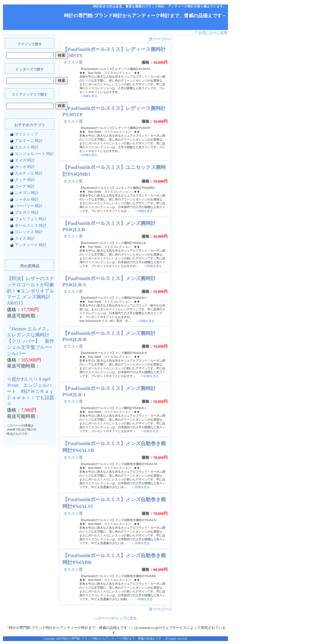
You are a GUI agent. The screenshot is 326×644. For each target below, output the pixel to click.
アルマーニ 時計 (29, 141)
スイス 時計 (25, 238)
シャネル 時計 (27, 199)
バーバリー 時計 (29, 206)
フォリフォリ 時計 (31, 219)
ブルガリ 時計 (27, 212)
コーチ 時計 (25, 186)
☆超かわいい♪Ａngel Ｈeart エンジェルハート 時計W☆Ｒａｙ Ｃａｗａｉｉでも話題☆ (33, 391)
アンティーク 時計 (31, 245)
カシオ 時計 (25, 167)
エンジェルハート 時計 (34, 154)
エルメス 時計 (27, 147)
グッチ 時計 (25, 180)
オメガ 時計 (25, 160)
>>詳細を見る (88, 96)
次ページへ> (160, 39)
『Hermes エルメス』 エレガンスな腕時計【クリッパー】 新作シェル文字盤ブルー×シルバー (30, 341)
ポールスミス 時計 (31, 225)
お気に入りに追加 (213, 33)
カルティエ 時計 (29, 173)
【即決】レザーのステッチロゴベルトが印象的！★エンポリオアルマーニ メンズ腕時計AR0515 (30, 291)
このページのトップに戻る (115, 618)
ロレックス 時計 (29, 232)
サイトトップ (26, 134)
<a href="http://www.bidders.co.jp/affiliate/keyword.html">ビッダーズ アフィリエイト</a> (192, 130)
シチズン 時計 (27, 193)
